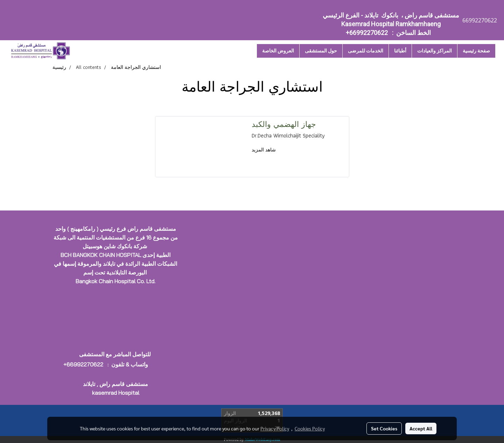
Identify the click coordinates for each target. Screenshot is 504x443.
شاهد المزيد (264, 150)
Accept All (421, 428)
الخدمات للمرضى (366, 51)
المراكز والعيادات (435, 51)
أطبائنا (400, 51)
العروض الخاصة (278, 51)
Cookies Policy (310, 428)
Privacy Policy (275, 428)
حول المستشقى (321, 51)
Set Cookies (384, 428)
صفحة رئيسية (476, 51)
